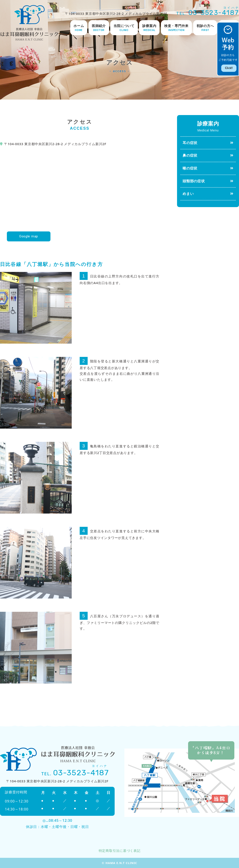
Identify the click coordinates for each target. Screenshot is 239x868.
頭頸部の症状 (194, 181)
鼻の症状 (190, 155)
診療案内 (149, 28)
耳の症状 (190, 143)
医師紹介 (99, 28)
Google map (29, 236)
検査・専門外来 (176, 28)
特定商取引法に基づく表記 (120, 851)
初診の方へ (205, 28)
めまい (188, 194)
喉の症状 (190, 168)
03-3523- (214, 13)
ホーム (79, 28)
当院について (124, 28)
